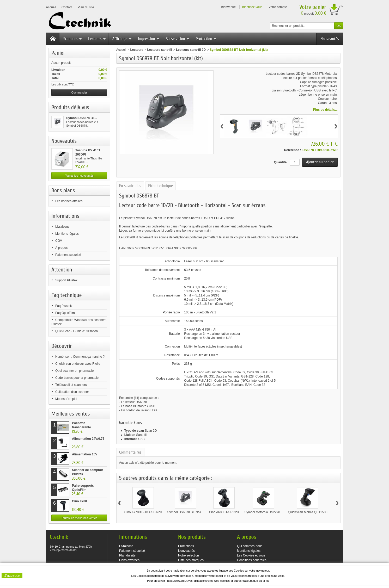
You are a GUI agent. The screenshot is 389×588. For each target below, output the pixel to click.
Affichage (122, 39)
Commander (79, 92)
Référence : (292, 150)
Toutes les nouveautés (79, 176)
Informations (65, 216)
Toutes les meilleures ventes (79, 518)
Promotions (186, 546)
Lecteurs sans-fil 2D (191, 50)
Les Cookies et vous (251, 555)
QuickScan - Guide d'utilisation (77, 331)
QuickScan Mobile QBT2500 (308, 512)
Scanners (73, 39)
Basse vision (178, 39)
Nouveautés (330, 39)
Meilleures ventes (71, 414)
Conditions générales (252, 560)
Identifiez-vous (252, 7)
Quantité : (281, 162)
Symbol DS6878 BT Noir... (186, 512)
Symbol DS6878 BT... (82, 118)
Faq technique (66, 295)
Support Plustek (66, 280)
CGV (59, 241)
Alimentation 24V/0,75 (88, 439)
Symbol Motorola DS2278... (263, 512)
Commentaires (130, 452)
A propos (61, 248)
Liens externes (129, 560)
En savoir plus (130, 186)
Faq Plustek (63, 306)
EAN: (123, 248)
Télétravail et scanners (71, 385)
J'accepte (12, 575)
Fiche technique (160, 186)
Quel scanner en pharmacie (74, 371)
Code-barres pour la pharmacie (77, 378)
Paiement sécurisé (68, 255)
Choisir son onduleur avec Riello (78, 364)
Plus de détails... (325, 110)
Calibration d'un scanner (72, 392)
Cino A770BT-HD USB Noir (143, 512)
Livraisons (62, 227)
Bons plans (63, 190)
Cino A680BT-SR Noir (224, 512)
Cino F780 (79, 501)
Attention (62, 270)
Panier (58, 53)
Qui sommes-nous (250, 546)
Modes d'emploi (66, 399)
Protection (206, 39)
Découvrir (62, 346)
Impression (149, 39)
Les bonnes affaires (69, 201)
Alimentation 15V (85, 454)
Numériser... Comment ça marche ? (80, 357)
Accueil (121, 50)
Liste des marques (191, 560)
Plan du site (127, 555)
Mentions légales (67, 234)
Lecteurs (97, 39)
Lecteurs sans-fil (160, 50)
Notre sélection (189, 555)
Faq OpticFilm (65, 313)
